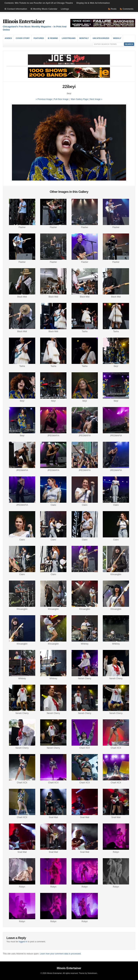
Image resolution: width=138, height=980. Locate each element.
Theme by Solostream (88, 973)
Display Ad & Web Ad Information (93, 3)
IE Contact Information (16, 9)
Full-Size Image (61, 99)
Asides (8, 38)
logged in (23, 942)
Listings (65, 9)
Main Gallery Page (79, 99)
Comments (128, 9)
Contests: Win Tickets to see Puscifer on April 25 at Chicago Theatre (39, 3)
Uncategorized (101, 38)
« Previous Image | (45, 99)
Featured (39, 38)
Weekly (117, 38)
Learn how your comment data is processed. (60, 954)
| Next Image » (95, 99)
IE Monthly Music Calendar (44, 9)
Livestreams (69, 38)
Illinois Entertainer (24, 21)
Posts (114, 9)
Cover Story (23, 38)
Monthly (84, 38)
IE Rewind (53, 38)
